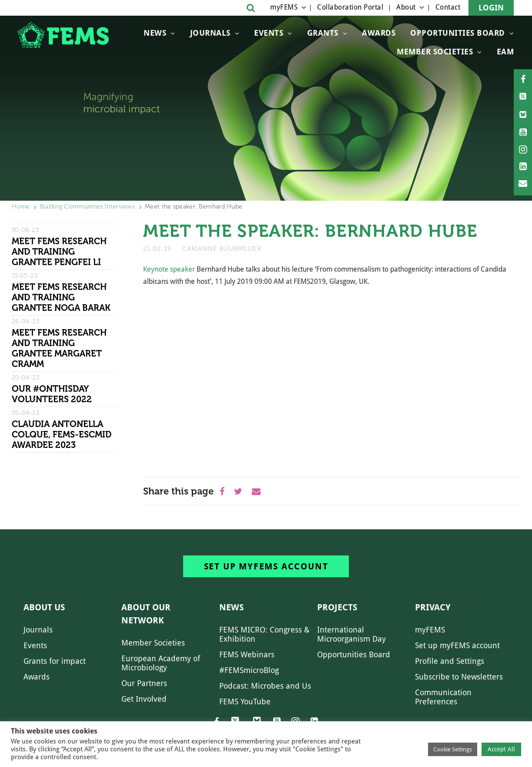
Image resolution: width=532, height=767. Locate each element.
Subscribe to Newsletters (459, 677)
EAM (505, 52)
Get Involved (144, 699)
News (155, 33)
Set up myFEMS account (266, 566)
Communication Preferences (443, 697)
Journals (210, 33)
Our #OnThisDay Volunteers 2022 (52, 394)
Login (491, 8)
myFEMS (284, 7)
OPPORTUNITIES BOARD (458, 33)
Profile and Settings (450, 661)
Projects (337, 607)
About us (44, 607)
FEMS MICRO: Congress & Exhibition (264, 634)
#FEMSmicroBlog (249, 670)
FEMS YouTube (245, 701)
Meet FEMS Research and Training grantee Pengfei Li (59, 252)
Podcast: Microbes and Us (265, 686)
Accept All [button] (501, 749)
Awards (379, 33)
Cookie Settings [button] (453, 749)
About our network (146, 614)
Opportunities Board (354, 654)
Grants (323, 33)
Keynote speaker (169, 269)
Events (269, 33)
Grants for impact (55, 661)
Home (21, 207)
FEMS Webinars (247, 654)
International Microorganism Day (351, 634)
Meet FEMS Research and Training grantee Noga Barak (61, 297)
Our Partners (144, 683)
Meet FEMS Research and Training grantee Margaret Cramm (59, 348)
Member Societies (435, 52)
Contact (448, 7)
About (406, 7)
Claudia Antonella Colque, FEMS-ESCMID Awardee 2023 (62, 434)
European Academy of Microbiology (161, 663)
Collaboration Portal (350, 7)
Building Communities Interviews (87, 207)
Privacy (433, 607)
